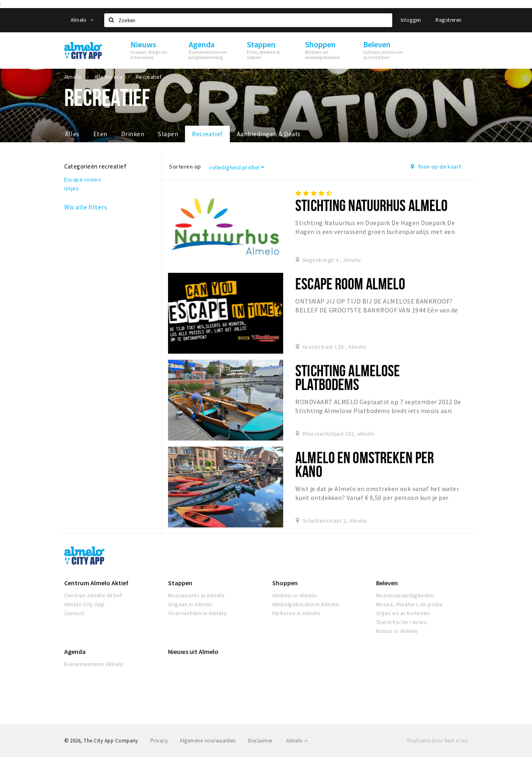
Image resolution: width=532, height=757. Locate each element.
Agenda (75, 652)
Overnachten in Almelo (197, 613)
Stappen (180, 583)
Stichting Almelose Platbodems (348, 377)
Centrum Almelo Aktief (96, 583)
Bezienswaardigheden (405, 595)
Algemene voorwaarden (208, 741)
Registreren (448, 20)
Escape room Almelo (350, 284)
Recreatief (207, 134)
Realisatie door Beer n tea (437, 741)
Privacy (159, 741)
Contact (74, 613)
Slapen (168, 134)
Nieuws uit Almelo (193, 652)
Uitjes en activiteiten (403, 613)
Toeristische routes (402, 622)
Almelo (82, 20)
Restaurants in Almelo (196, 595)
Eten (100, 134)
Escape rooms (83, 179)
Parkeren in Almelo (296, 613)
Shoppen (285, 583)
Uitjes (72, 188)
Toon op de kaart (436, 167)
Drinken (133, 134)
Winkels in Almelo (295, 595)
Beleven (387, 583)
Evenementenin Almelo (94, 664)
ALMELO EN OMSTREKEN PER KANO (365, 464)
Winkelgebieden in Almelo (306, 604)
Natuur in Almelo (397, 631)
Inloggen (411, 20)
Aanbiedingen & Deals (269, 134)
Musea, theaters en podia (409, 604)
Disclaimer (260, 741)
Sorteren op (185, 167)
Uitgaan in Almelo (190, 604)
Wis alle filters (86, 207)
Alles (72, 134)
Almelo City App (85, 604)
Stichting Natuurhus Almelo (371, 205)
